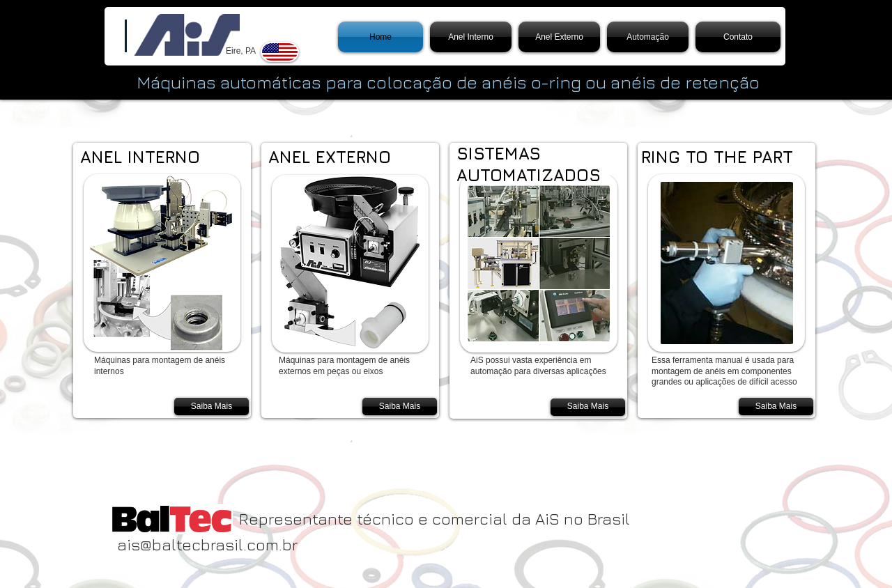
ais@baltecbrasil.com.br (207, 544)
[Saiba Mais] (212, 407)
